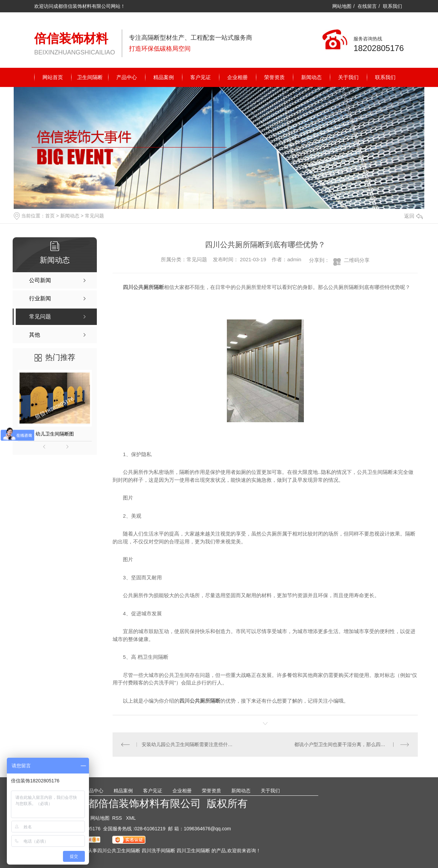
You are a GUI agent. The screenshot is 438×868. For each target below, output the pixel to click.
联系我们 (392, 6)
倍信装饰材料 (71, 39)
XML (131, 818)
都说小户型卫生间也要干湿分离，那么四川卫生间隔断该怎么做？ (352, 744)
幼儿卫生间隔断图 (55, 434)
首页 (50, 216)
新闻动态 (311, 77)
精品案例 (164, 77)
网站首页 (53, 77)
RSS (118, 818)
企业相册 (237, 77)
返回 (413, 216)
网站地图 (342, 6)
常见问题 (94, 216)
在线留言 (367, 6)
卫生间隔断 (90, 77)
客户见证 (201, 77)
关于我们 (348, 77)
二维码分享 (357, 260)
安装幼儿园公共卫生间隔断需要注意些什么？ (189, 744)
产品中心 (127, 77)
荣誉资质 (274, 77)
